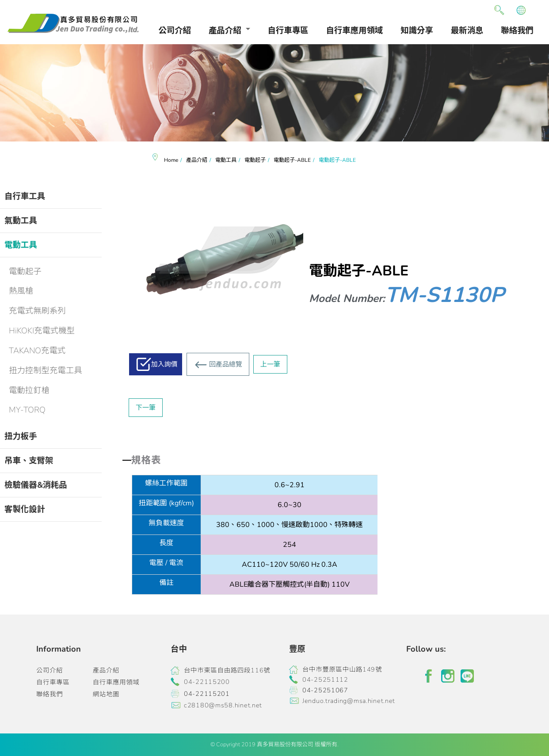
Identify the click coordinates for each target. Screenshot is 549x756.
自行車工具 (25, 196)
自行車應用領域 (355, 30)
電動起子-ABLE (292, 160)
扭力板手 (21, 436)
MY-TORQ (27, 410)
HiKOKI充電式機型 (42, 330)
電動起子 (25, 271)
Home (171, 160)
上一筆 (270, 364)
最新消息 (467, 30)
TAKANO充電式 (37, 350)
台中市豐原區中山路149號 (342, 669)
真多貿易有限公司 (73, 23)
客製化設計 (25, 509)
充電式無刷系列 (37, 311)
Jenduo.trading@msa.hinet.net (349, 701)
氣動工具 (21, 220)
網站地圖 (106, 694)
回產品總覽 (226, 364)
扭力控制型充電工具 (46, 370)
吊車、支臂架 (29, 460)
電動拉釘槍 (29, 390)
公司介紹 (175, 30)
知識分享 (417, 30)
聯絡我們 (517, 30)
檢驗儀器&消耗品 (36, 485)
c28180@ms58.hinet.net (223, 705)
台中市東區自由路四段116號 (227, 670)
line (467, 676)
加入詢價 (164, 364)
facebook (428, 676)
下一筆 (146, 408)
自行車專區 (288, 30)
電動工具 (21, 245)
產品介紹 (225, 30)
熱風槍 (21, 291)
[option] (274, 93)
